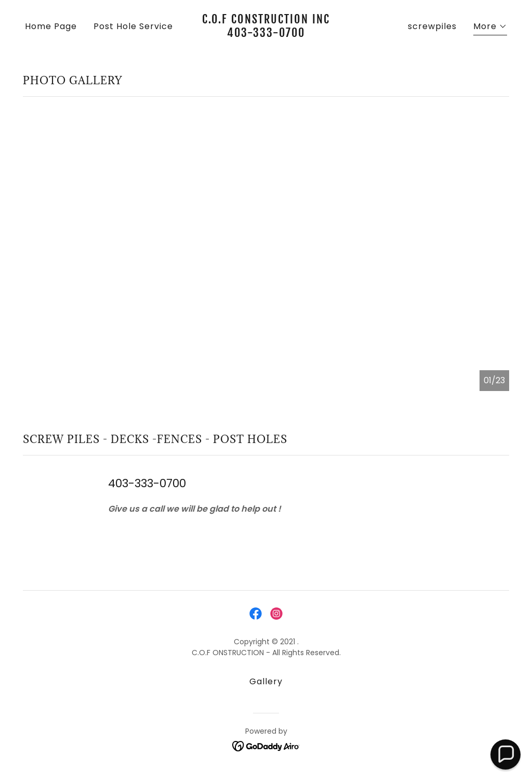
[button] (490, 28)
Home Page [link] (51, 26)
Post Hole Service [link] (133, 26)
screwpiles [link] (432, 26)
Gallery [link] (266, 681)
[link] (266, 34)
